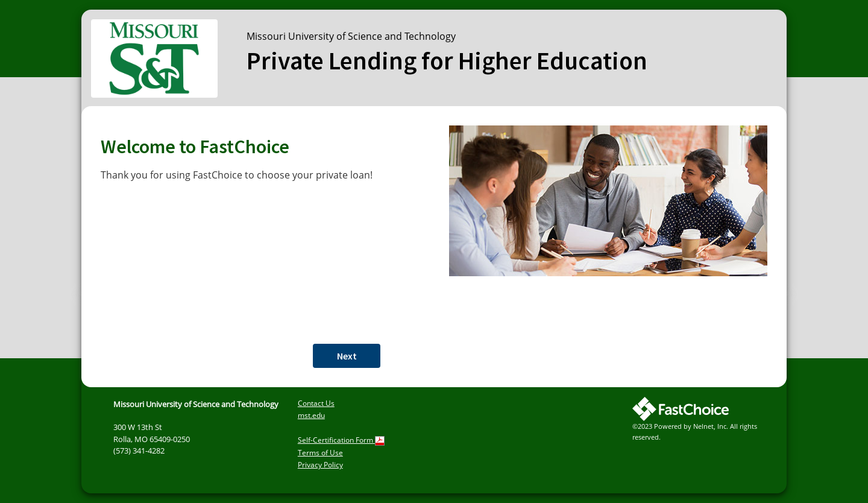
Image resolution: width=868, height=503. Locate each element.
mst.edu (311, 415)
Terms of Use (320, 453)
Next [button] (347, 356)
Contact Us (316, 403)
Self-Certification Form (341, 440)
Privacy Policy (320, 465)
